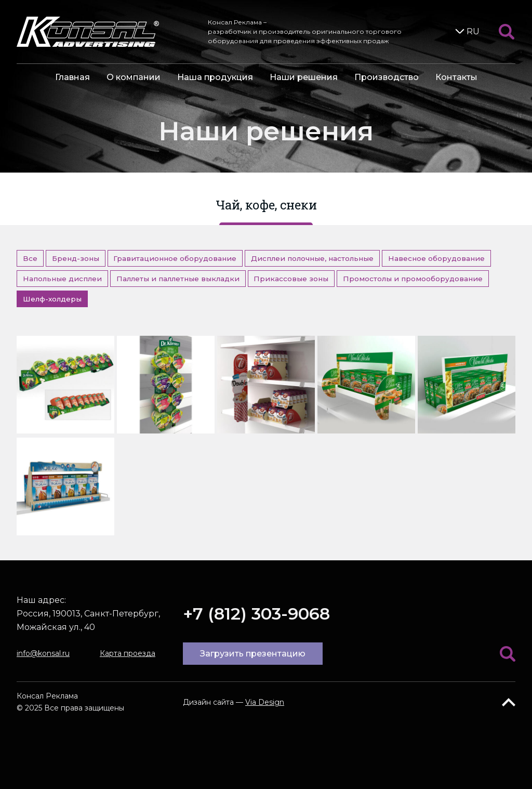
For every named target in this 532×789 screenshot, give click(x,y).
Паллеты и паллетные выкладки (178, 279)
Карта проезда (128, 653)
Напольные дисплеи (62, 279)
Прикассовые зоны (291, 279)
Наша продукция (215, 77)
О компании (134, 77)
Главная (72, 77)
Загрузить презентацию (253, 654)
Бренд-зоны (76, 258)
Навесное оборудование (436, 258)
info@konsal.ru (43, 653)
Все (30, 258)
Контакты (456, 77)
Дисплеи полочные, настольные (312, 258)
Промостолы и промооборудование (413, 279)
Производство (387, 77)
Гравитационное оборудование (175, 258)
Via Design (265, 702)
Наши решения (304, 77)
